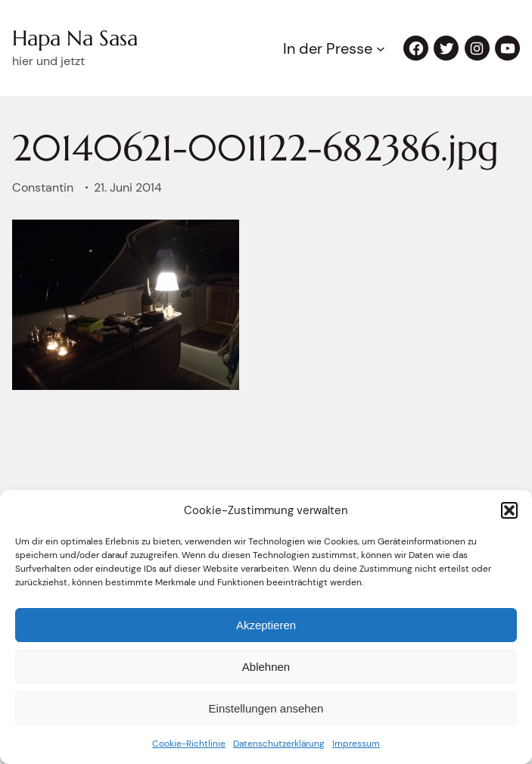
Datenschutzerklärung (279, 744)
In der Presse (328, 48)
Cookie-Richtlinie (189, 744)
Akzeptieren (266, 625)
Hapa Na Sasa (75, 38)
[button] (509, 510)
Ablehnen (266, 667)
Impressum (356, 744)
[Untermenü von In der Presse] (381, 48)
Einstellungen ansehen (266, 708)
